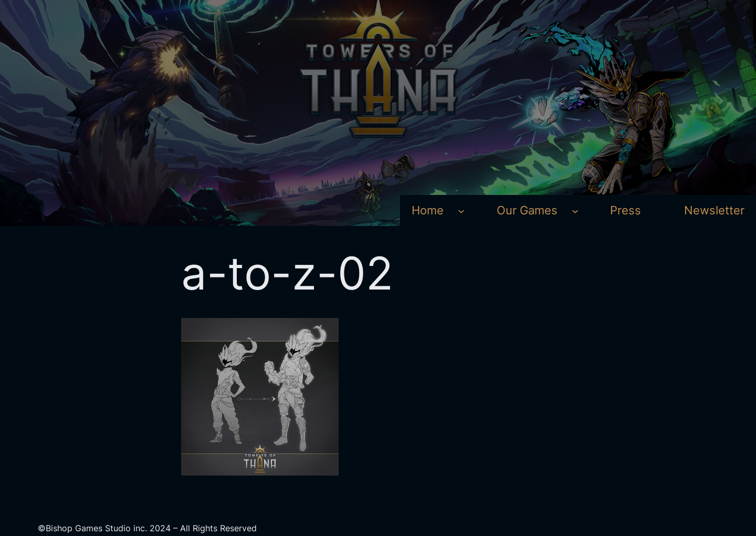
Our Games (527, 210)
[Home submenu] (461, 210)
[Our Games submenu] (575, 210)
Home (428, 210)
